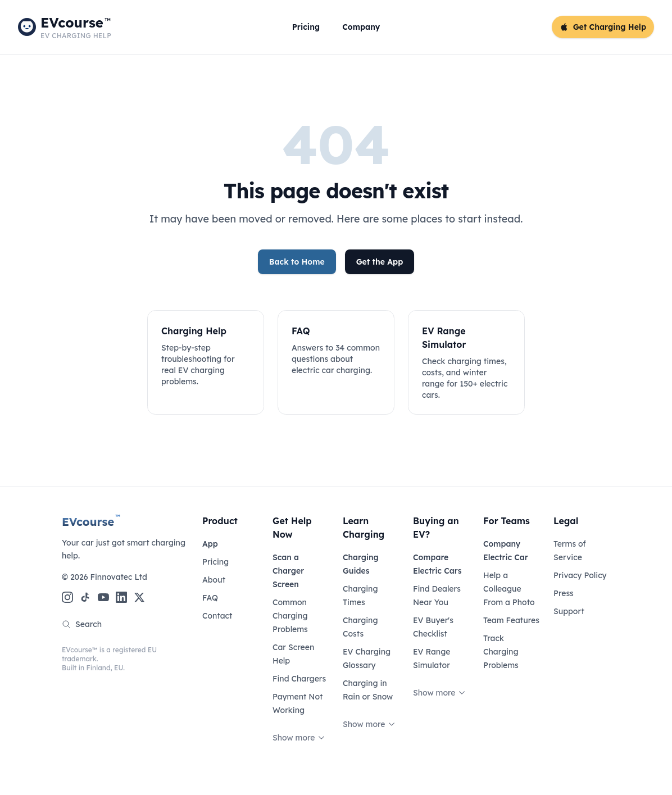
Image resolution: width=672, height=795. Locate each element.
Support (569, 611)
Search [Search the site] (82, 624)
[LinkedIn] (121, 597)
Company (361, 27)
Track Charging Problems (501, 652)
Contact (217, 616)
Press (564, 593)
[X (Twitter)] (139, 597)
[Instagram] (67, 597)
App (210, 544)
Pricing (306, 27)
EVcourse (91, 521)
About (214, 580)
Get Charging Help (603, 27)
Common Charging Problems (290, 616)
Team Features (511, 620)
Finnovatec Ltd (118, 577)
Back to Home (297, 262)
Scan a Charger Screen (288, 571)
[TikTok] (85, 597)
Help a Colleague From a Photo (509, 589)
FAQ (210, 598)
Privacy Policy (580, 575)
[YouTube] (103, 597)
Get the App (380, 262)
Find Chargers (299, 679)
